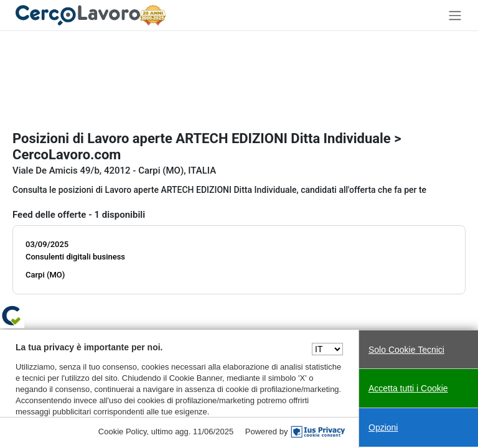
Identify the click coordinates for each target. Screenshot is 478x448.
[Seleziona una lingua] (327, 349)
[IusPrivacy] (318, 432)
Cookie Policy (123, 432)
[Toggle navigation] (455, 15)
